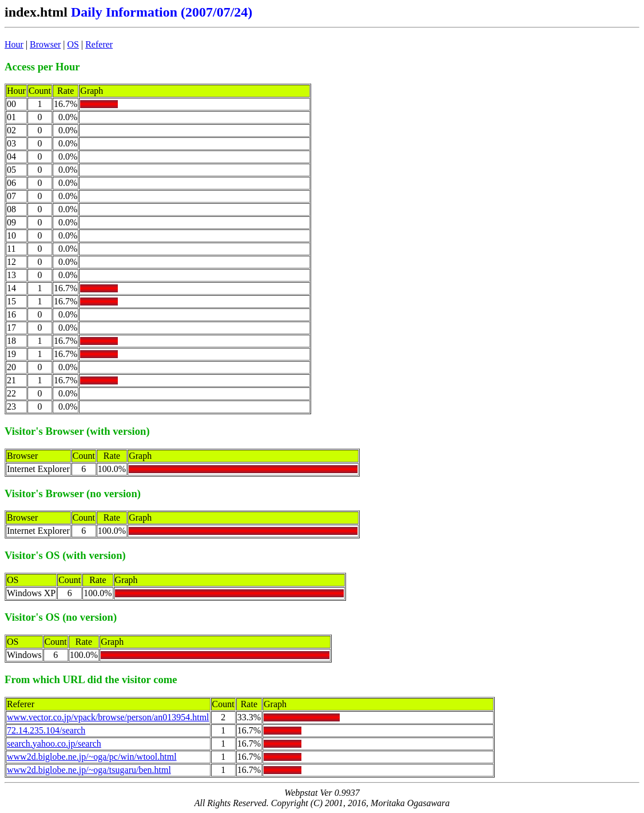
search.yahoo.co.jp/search (54, 743)
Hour (14, 44)
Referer (99, 44)
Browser (45, 44)
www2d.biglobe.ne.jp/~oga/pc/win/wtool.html (92, 757)
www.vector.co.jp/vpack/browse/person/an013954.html (108, 717)
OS (73, 44)
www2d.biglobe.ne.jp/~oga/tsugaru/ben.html (89, 770)
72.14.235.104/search (46, 730)
